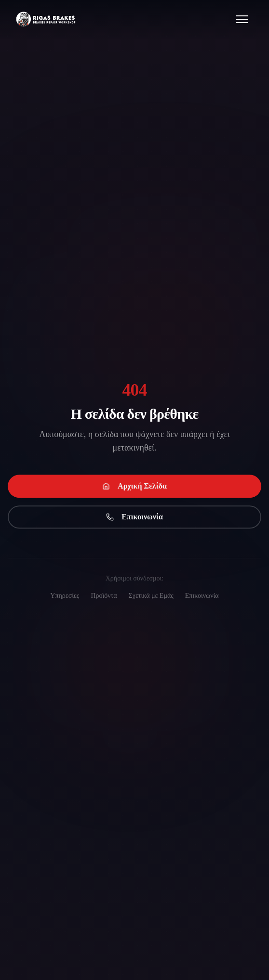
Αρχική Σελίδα (134, 487)
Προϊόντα (104, 596)
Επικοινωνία (134, 518)
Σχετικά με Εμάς (151, 596)
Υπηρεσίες (65, 596)
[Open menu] (242, 19)
